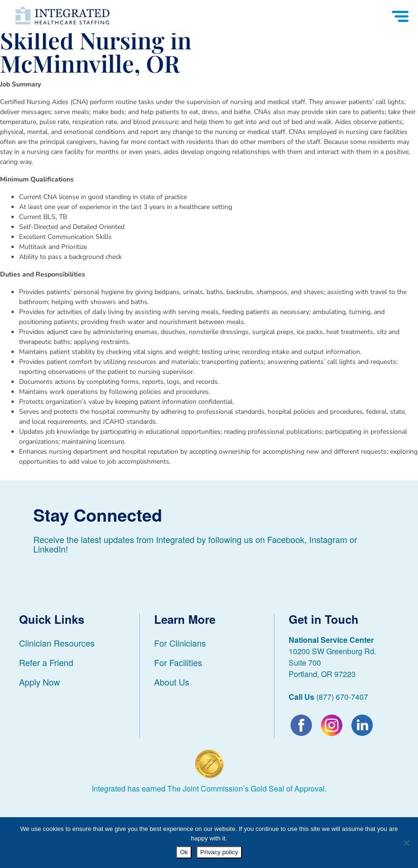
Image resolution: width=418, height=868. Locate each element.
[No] (406, 843)
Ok (184, 852)
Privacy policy (219, 852)
